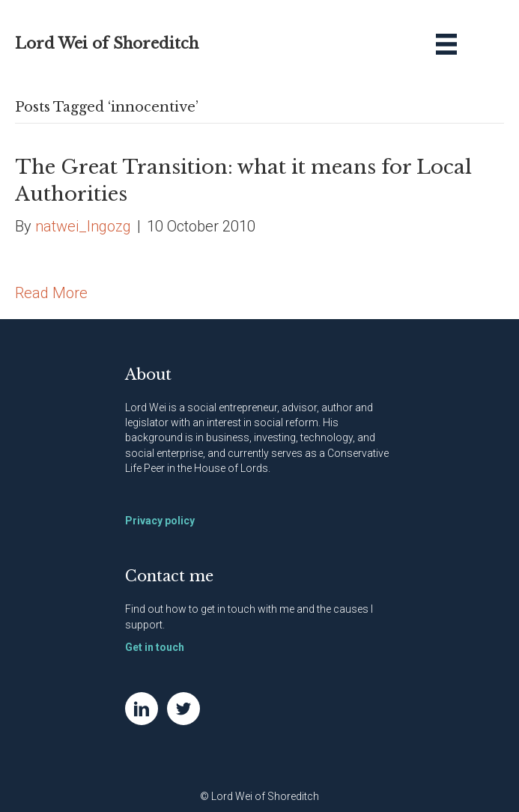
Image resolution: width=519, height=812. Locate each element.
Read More (51, 293)
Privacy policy (160, 521)
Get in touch (155, 647)
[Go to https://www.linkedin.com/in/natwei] (142, 709)
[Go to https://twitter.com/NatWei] (183, 709)
